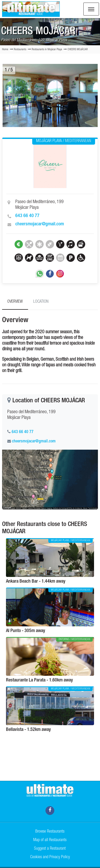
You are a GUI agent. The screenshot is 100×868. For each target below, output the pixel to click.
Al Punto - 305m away (26, 631)
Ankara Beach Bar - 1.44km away (36, 582)
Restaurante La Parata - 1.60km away (39, 680)
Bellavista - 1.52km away (28, 730)
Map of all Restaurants (50, 840)
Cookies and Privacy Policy (50, 857)
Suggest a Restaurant (50, 849)
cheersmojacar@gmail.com (40, 224)
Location (41, 302)
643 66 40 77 (27, 216)
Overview (15, 302)
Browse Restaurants (50, 832)
